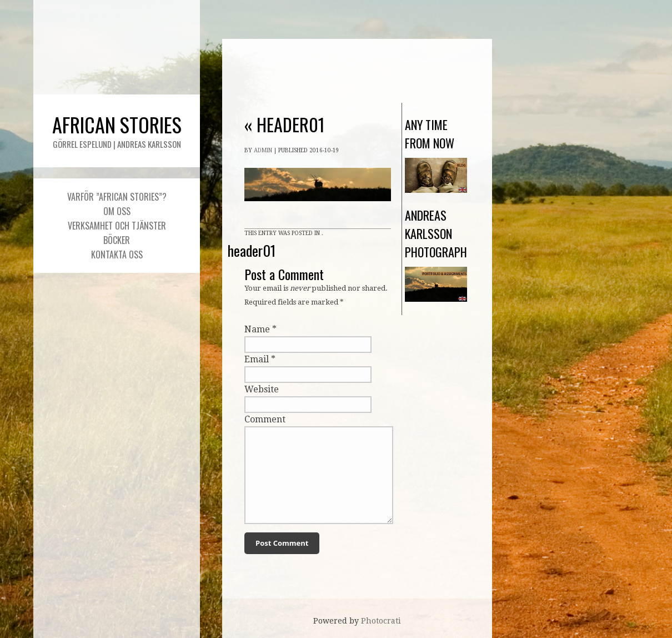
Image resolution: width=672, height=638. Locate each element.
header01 (285, 124)
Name (257, 329)
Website (262, 389)
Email (257, 359)
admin (263, 150)
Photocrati (381, 621)
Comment (265, 419)
